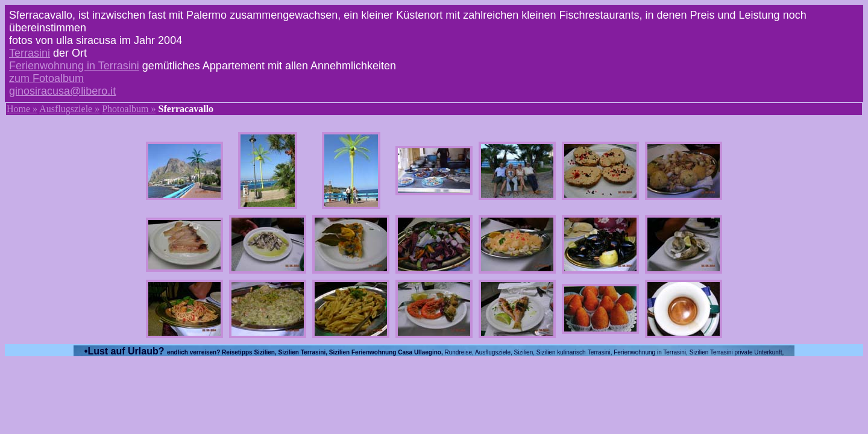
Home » (22, 109)
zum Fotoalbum (46, 78)
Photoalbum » (129, 109)
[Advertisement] (434, 394)
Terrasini (30, 53)
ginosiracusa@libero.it (62, 91)
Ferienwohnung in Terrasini (74, 66)
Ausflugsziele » (69, 109)
